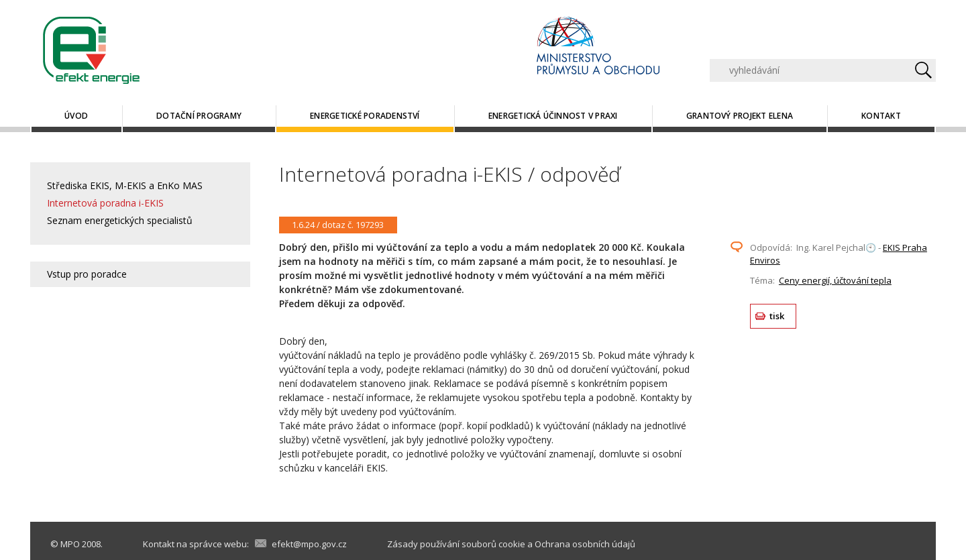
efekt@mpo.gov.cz (309, 544)
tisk (777, 316)
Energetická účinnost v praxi (553, 116)
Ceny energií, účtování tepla (835, 280)
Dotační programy (199, 116)
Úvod (76, 116)
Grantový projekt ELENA (740, 116)
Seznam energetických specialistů (120, 220)
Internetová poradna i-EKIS (105, 203)
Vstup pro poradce (87, 274)
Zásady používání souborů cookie (456, 544)
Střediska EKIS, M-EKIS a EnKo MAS (125, 185)
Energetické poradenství (365, 116)
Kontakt (881, 116)
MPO (70, 544)
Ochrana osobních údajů (585, 544)
